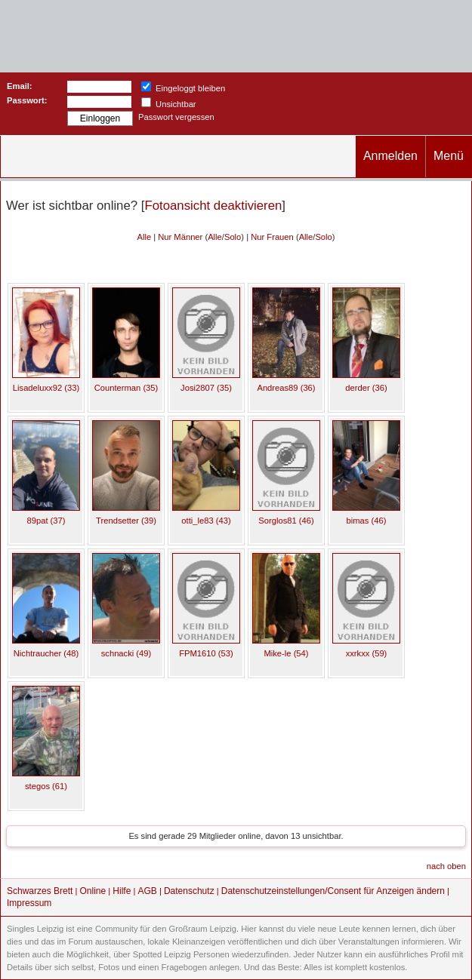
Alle (144, 237)
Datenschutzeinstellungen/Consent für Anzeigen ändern (333, 891)
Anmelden (390, 156)
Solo (233, 237)
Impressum (29, 903)
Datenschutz (189, 891)
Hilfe (122, 891)
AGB (147, 891)
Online (93, 891)
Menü (449, 156)
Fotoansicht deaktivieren (213, 206)
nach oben (446, 866)
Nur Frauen (272, 237)
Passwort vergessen (176, 117)
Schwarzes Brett (40, 891)
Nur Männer (180, 237)
